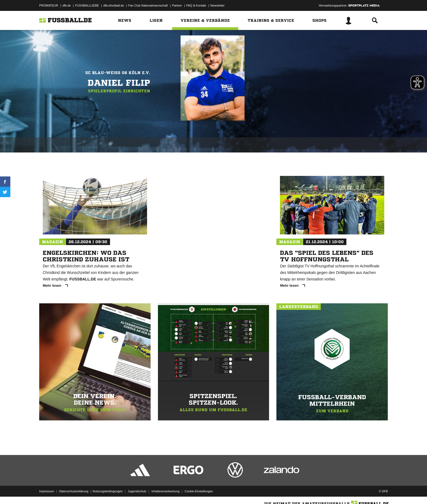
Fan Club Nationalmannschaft (148, 5)
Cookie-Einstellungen (199, 491)
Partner (177, 5)
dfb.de (67, 5)
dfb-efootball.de (114, 5)
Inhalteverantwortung (165, 491)
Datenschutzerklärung (74, 491)
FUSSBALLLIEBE (87, 5)
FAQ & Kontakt (196, 5)
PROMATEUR (49, 5)
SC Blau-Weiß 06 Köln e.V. (118, 73)
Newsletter (218, 5)
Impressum (47, 491)
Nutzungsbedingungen (108, 491)
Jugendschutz (137, 491)
